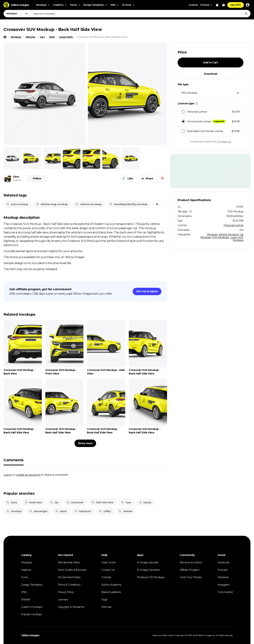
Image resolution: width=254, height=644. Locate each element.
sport (61, 511)
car (54, 502)
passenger (38, 511)
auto (12, 502)
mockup (14, 511)
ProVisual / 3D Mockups (151, 577)
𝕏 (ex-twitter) (225, 592)
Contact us (224, 141)
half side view (102, 502)
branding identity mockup (128, 204)
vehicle (125, 511)
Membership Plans (69, 562)
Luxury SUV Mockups (237, 239)
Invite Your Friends (190, 577)
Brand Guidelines (111, 592)
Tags (104, 600)
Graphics (26, 570)
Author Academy (111, 585)
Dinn (16, 177)
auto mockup (17, 204)
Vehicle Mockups (229, 234)
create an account (28, 475)
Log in (8, 475)
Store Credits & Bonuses (72, 570)
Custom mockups (32, 607)
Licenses (63, 600)
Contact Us (108, 570)
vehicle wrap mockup (52, 204)
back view (33, 502)
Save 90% (236, 5)
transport (83, 511)
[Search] (246, 14)
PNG (24, 592)
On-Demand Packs (69, 577)
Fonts (25, 577)
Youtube (223, 570)
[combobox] (140, 14)
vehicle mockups (89, 204)
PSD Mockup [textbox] (189, 93)
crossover (75, 502)
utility (105, 511)
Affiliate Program (190, 570)
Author (17, 180)
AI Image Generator (149, 570)
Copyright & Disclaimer (71, 607)
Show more (85, 443)
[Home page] (5, 37)
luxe (126, 502)
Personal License (233, 225)
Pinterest (223, 577)
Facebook (223, 562)
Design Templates (32, 585)
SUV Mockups (220, 237)
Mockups (212, 234)
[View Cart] (217, 5)
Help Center (109, 562)
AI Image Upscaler (148, 562)
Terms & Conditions (69, 585)
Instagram (224, 585)
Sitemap (106, 607)
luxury (145, 502)
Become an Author (191, 562)
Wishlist (26, 600)
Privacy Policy (66, 592)
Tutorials (106, 577)
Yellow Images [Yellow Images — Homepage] (30, 635)
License (193, 5)
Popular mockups (31, 614)
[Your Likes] (223, 5)
